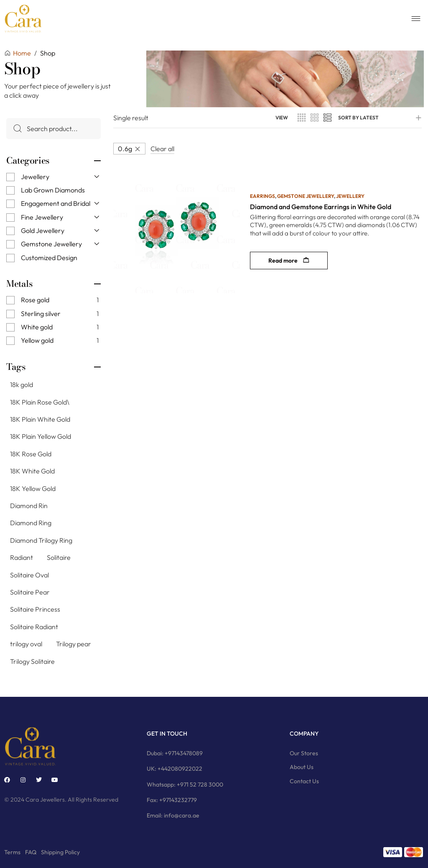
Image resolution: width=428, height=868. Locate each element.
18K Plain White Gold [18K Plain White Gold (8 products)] (40, 419)
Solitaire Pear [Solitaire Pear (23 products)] (30, 592)
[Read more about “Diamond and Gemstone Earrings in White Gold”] (289, 260)
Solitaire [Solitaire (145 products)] (59, 557)
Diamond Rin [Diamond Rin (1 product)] (29, 506)
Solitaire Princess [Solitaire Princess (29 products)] (35, 609)
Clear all (162, 149)
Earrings (262, 196)
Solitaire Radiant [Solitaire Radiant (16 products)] (34, 627)
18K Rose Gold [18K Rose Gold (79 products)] (31, 454)
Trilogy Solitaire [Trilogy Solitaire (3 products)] (32, 661)
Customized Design (49, 258)
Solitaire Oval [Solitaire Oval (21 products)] (29, 574)
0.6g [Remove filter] (125, 149)
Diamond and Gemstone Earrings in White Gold (321, 207)
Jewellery (35, 176)
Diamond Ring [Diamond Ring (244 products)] (31, 523)
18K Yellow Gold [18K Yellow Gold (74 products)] (33, 488)
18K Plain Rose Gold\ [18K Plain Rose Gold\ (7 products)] (40, 402)
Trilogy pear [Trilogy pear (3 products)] (74, 644)
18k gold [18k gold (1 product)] (22, 385)
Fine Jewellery (42, 217)
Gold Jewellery (43, 230)
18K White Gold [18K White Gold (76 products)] (32, 471)
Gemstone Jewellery (51, 244)
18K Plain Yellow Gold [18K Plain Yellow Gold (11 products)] (41, 436)
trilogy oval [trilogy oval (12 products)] (26, 644)
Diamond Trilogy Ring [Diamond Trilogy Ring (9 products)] (41, 540)
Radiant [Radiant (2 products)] (22, 557)
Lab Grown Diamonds (53, 190)
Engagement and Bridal (56, 203)
